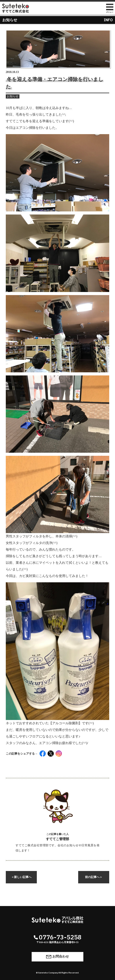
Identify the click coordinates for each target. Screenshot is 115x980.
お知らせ (13, 96)
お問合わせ (57, 957)
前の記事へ (94, 877)
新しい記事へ (21, 877)
